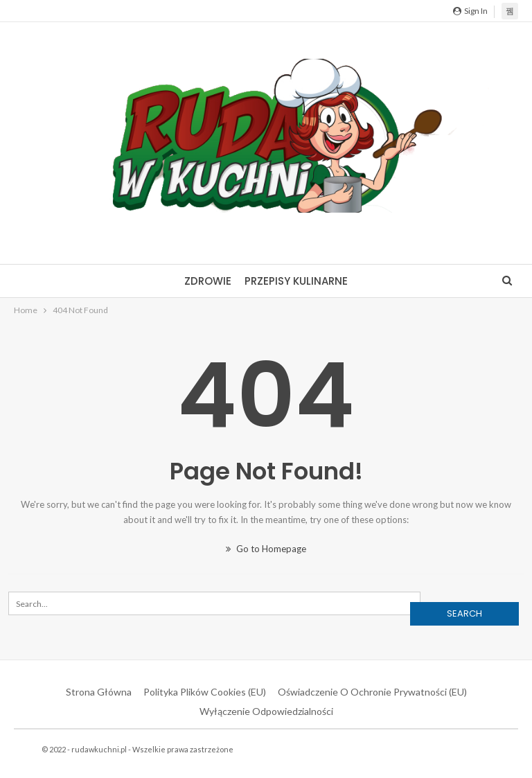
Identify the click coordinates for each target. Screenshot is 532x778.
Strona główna (99, 692)
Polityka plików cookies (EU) (205, 692)
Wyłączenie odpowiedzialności (266, 711)
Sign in (470, 11)
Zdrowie (208, 281)
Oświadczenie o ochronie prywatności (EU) (372, 692)
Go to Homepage (266, 549)
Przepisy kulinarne (296, 281)
